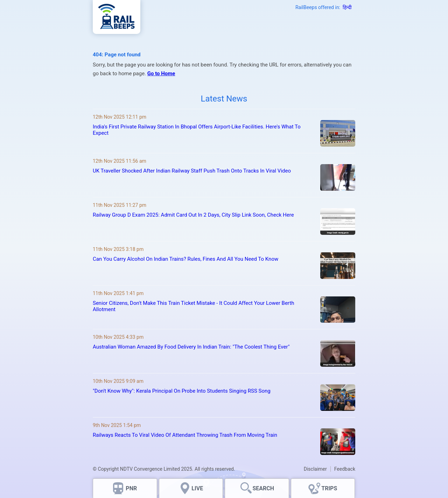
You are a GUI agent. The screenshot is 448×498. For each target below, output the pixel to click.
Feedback (345, 469)
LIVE (197, 488)
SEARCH (263, 488)
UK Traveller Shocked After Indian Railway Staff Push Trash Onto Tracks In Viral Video (192, 171)
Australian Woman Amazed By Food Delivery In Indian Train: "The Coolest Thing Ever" (191, 347)
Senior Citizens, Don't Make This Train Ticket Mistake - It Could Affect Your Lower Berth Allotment (193, 306)
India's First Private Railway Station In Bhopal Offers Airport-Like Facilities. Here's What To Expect (197, 130)
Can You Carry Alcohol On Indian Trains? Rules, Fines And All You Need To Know (185, 259)
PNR (131, 488)
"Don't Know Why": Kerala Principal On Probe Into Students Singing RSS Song (182, 391)
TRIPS (329, 488)
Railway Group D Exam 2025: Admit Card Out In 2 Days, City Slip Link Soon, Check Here (193, 215)
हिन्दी (347, 7)
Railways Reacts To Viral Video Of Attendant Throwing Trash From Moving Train (185, 435)
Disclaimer (315, 469)
